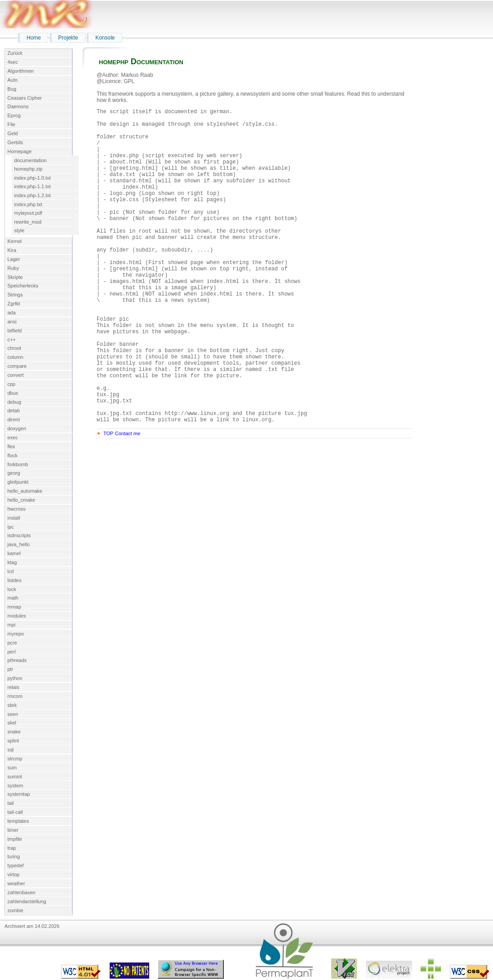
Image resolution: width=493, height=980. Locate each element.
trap (12, 848)
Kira (12, 250)
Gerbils (16, 142)
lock (12, 589)
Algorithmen (21, 71)
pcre (12, 643)
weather (16, 883)
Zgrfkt (14, 304)
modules (17, 616)
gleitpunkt (18, 482)
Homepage (20, 151)
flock (13, 455)
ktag (12, 562)
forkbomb (18, 464)
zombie (16, 910)
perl (12, 652)
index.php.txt (28, 204)
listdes (15, 580)
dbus (13, 393)
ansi (12, 322)
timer (13, 830)
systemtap (19, 794)
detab (14, 411)
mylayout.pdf (28, 213)
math (13, 598)
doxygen (17, 428)
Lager (14, 259)
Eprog (14, 115)
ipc (11, 527)
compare (17, 366)
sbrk (12, 705)
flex (11, 446)
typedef (16, 865)
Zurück (15, 53)
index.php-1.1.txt (33, 186)
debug (15, 402)
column (16, 357)
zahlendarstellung (27, 901)
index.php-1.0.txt (33, 178)
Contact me (128, 501)
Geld (13, 133)
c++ (12, 340)
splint (13, 741)
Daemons (18, 106)
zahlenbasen (22, 892)
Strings (15, 295)
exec (13, 437)
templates (18, 821)
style (20, 230)
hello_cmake (22, 500)
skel (12, 723)
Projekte (68, 38)
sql (11, 750)
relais (13, 687)
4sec (13, 62)
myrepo (16, 634)
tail (11, 803)
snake (14, 732)
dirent (14, 419)
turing (14, 856)
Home (34, 38)
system (16, 786)
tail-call (15, 812)
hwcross (17, 509)
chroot (15, 348)
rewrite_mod (28, 222)
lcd (11, 571)
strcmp (15, 759)
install (14, 518)
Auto (13, 80)
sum (12, 768)
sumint (15, 777)
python (15, 678)
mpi (12, 625)
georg (14, 473)
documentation (31, 160)
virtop (14, 874)
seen (13, 714)
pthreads (17, 660)
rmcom (15, 696)
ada (12, 313)
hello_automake (25, 491)
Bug (12, 89)
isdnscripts (19, 535)
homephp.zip (29, 169)
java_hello (19, 544)
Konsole (105, 38)
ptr (11, 669)
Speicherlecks (23, 286)
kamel (14, 553)
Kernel (15, 241)
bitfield (15, 331)
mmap (15, 607)
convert (16, 375)
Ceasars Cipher (25, 98)
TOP (108, 501)
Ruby (13, 268)
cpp (12, 384)
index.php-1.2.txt (33, 195)
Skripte (15, 277)
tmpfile (15, 839)
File (12, 124)
